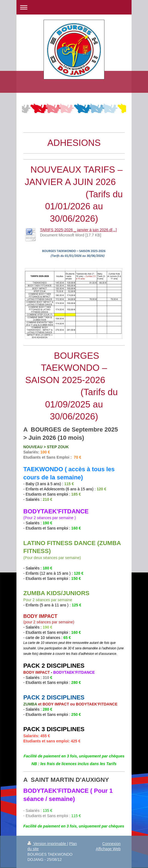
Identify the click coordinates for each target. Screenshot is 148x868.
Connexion (111, 844)
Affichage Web (108, 849)
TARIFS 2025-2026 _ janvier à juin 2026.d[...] (78, 230)
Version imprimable (47, 844)
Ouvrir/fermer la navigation (74, 7)
